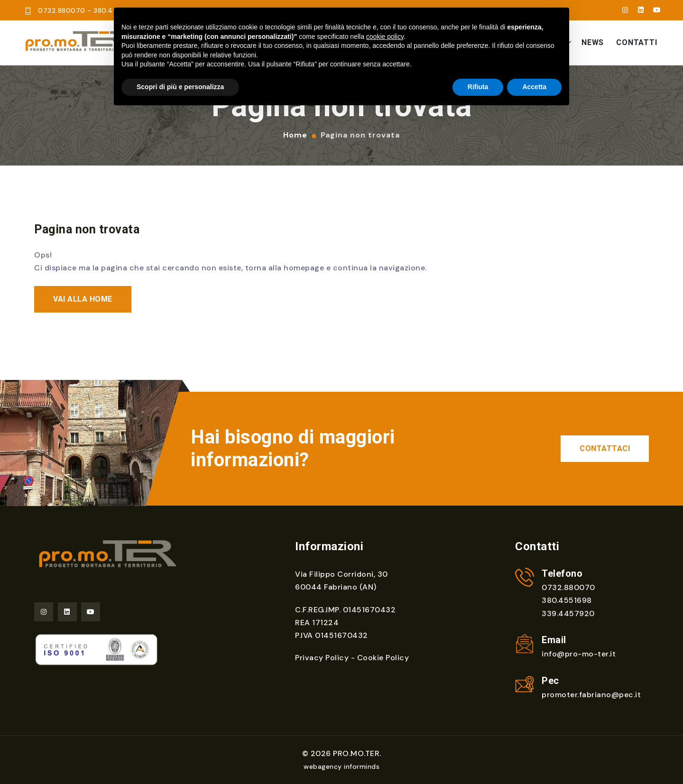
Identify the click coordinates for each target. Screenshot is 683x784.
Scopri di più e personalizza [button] (180, 87)
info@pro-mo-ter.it (579, 654)
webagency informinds (341, 766)
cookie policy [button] (385, 37)
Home (295, 135)
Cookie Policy (383, 658)
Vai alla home (83, 299)
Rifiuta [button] (478, 87)
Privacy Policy (322, 658)
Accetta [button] (534, 87)
